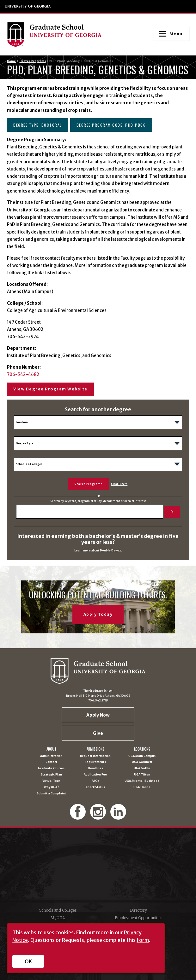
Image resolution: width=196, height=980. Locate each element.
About (51, 749)
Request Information (95, 756)
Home (11, 61)
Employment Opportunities (138, 918)
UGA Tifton (142, 775)
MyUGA (58, 918)
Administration (51, 756)
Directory (138, 910)
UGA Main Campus (142, 756)
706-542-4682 (23, 375)
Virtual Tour (51, 781)
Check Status (95, 787)
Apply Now (98, 715)
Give (98, 733)
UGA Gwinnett (142, 762)
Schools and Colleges (58, 910)
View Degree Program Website (50, 389)
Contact (51, 762)
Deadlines (95, 768)
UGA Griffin (142, 768)
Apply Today (98, 614)
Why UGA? (51, 787)
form (143, 940)
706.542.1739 (98, 700)
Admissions (95, 749)
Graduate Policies (51, 768)
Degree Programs (33, 61)
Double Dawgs (110, 550)
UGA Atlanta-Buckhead (142, 781)
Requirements (95, 762)
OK (28, 961)
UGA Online (142, 787)
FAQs (95, 781)
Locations (142, 749)
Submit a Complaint (51, 794)
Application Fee (95, 775)
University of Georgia (28, 6)
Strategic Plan (51, 775)
